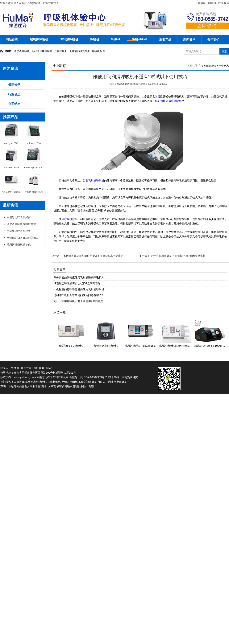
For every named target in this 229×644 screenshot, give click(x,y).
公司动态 (14, 104)
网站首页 (12, 40)
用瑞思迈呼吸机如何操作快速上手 (20, 217)
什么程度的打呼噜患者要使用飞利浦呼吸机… (80, 289)
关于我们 (213, 40)
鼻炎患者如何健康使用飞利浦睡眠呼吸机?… (80, 277)
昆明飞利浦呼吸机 (94, 180)
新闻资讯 (189, 40)
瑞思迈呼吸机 (39, 40)
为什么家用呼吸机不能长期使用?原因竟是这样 (178, 256)
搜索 (224, 51)
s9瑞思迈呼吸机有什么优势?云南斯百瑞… (78, 283)
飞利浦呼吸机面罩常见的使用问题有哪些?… (80, 295)
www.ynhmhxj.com (126, 84)
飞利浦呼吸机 (69, 40)
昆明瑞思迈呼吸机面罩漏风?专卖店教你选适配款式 (24, 238)
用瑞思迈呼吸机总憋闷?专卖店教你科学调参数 (20, 231)
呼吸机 (95, 40)
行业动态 (14, 94)
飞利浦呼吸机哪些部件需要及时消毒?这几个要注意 (93, 256)
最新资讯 (14, 85)
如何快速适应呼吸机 (170, 101)
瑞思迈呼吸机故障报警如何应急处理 (24, 224)
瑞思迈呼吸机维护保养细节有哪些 (20, 245)
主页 (201, 66)
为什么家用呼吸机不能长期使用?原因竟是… (80, 301)
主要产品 (165, 40)
